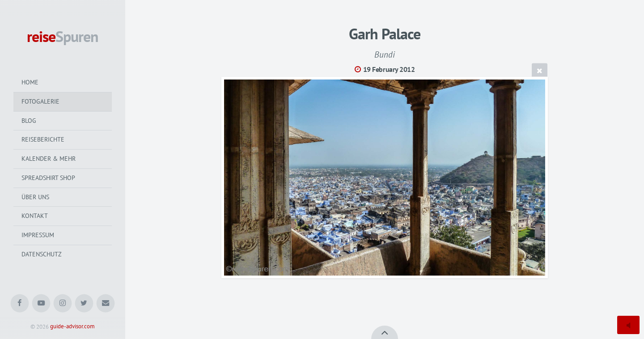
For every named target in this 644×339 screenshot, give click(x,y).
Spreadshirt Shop (48, 178)
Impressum (38, 235)
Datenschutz (42, 254)
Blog (29, 121)
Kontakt (35, 216)
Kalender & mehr (49, 159)
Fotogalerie (40, 101)
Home (30, 82)
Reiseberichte (43, 139)
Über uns (35, 197)
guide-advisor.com (72, 327)
